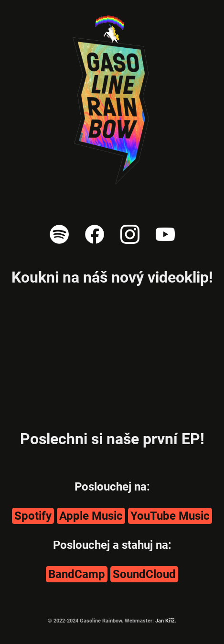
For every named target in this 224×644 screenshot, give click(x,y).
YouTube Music (170, 516)
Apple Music (91, 516)
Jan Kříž (165, 621)
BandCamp (77, 574)
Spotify (33, 516)
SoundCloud (144, 574)
